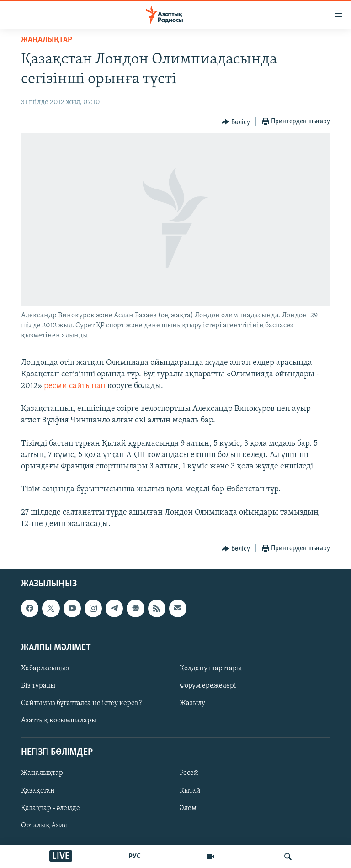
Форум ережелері (208, 686)
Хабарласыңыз (45, 668)
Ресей (189, 773)
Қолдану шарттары (211, 668)
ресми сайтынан (75, 386)
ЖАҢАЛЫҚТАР (47, 40)
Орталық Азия (44, 826)
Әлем (188, 808)
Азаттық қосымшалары (59, 721)
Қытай (190, 791)
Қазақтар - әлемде (51, 808)
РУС (135, 857)
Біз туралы (38, 686)
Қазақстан (38, 791)
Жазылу (192, 703)
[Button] (236, 122)
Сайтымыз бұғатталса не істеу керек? (81, 703)
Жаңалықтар (42, 773)
